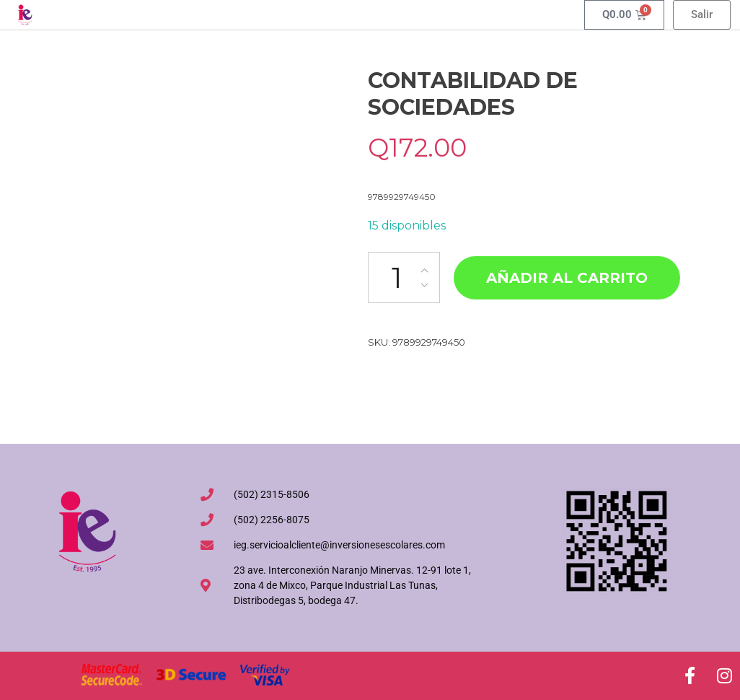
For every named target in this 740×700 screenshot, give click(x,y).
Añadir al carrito (567, 278)
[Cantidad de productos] (404, 277)
